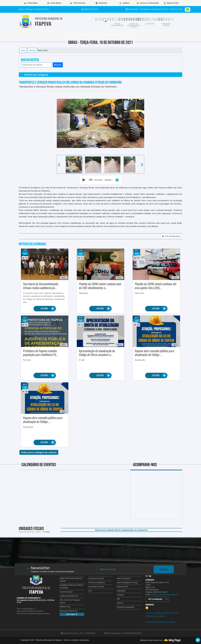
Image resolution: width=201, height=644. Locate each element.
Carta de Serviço (66, 592)
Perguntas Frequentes (126, 607)
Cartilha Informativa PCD (69, 596)
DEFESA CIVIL (65, 607)
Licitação (120, 595)
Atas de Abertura (124, 579)
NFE (118, 599)
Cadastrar (164, 569)
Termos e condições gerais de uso (162, 613)
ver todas (46, 532)
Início (23, 50)
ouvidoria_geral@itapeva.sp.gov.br (164, 595)
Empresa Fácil (122, 587)
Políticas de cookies (155, 616)
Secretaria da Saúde (96, 587)
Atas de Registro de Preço (127, 583)
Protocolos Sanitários (97, 583)
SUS (90, 591)
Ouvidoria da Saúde (96, 579)
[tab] (106, 21)
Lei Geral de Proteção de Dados (160, 622)
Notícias (32, 50)
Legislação (121, 591)
